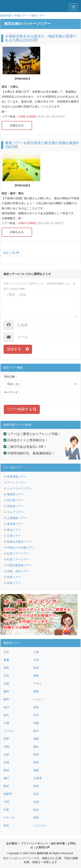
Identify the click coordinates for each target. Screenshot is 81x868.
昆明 (36, 762)
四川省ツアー (15, 500)
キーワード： (12, 392)
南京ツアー (38, 16)
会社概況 (12, 843)
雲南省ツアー (15, 506)
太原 (6, 754)
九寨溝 (37, 778)
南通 (36, 818)
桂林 (36, 668)
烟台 (36, 747)
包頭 (36, 786)
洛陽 (36, 770)
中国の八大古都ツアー (21, 548)
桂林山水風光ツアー (19, 542)
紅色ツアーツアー (18, 553)
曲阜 (6, 786)
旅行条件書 (58, 843)
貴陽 (36, 691)
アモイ (37, 684)
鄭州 (6, 699)
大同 (6, 802)
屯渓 (36, 794)
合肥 (6, 684)
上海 (36, 652)
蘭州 (6, 691)
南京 (6, 715)
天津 (36, 660)
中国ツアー (21, 16)
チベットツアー (17, 482)
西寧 (6, 739)
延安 (6, 825)
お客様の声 (43, 847)
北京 (6, 652)
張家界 (8, 794)
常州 (36, 715)
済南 (6, 747)
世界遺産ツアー (17, 477)
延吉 (36, 810)
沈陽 (36, 723)
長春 (36, 707)
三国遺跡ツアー (17, 518)
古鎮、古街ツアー (18, 571)
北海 (36, 802)
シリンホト (40, 825)
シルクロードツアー (19, 488)
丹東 (6, 810)
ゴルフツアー (15, 512)
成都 (36, 739)
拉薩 (6, 762)
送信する (18, 349)
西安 (36, 754)
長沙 (6, 707)
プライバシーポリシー (34, 843)
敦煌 (6, 770)
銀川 (36, 731)
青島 (36, 676)
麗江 (6, 778)
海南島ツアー (15, 494)
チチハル (9, 818)
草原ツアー (14, 577)
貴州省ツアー (15, 524)
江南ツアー (14, 536)
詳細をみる (17, 125)
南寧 (6, 668)
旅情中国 (6, 16)
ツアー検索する (22, 409)
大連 (6, 723)
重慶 (6, 660)
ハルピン (39, 699)
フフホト (9, 731)
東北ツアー (14, 530)
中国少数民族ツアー (19, 565)
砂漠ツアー (14, 583)
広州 (6, 676)
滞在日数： (11, 377)
